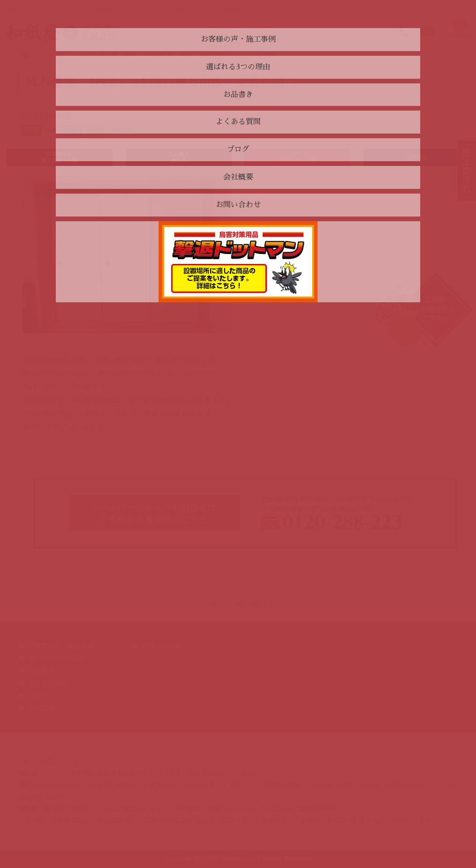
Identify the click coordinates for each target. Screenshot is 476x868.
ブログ (38, 696)
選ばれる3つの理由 (56, 658)
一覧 (238, 605)
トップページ (43, 55)
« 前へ (214, 605)
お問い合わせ (161, 646)
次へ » (263, 605)
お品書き (41, 671)
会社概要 (41, 708)
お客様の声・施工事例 (61, 646)
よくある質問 (48, 683)
